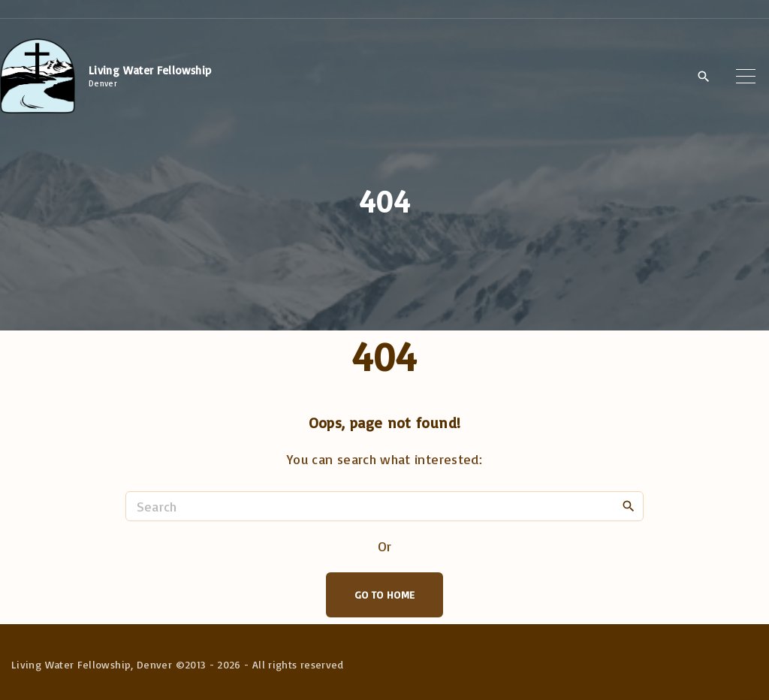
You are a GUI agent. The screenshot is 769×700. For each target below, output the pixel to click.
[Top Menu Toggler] (746, 76)
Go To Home (385, 594)
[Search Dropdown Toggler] (703, 77)
